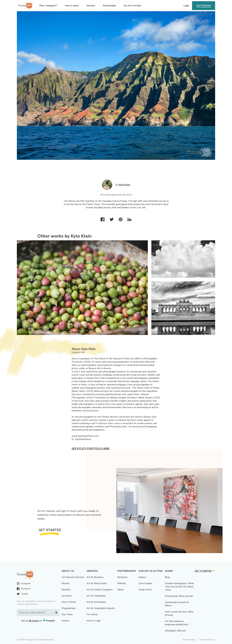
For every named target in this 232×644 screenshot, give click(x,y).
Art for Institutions (96, 602)
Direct (121, 590)
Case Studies (145, 583)
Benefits (66, 590)
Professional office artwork (179, 596)
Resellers (122, 577)
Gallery (142, 577)
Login (186, 6)
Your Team (67, 614)
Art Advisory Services (73, 577)
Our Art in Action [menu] (132, 6)
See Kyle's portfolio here (91, 449)
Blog (167, 577)
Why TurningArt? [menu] (48, 6)
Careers (66, 621)
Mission (65, 583)
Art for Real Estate (97, 583)
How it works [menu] (72, 6)
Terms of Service (207, 640)
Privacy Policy (189, 640)
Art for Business (95, 577)
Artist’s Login (94, 621)
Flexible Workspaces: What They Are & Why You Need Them (179, 587)
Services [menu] (91, 6)
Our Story (67, 596)
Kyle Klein (125, 185)
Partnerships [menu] (109, 6)
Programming (68, 608)
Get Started (204, 5)
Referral (122, 583)
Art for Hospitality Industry (101, 608)
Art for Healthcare (96, 596)
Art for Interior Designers (100, 590)
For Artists (92, 614)
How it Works (69, 602)
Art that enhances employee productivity (177, 623)
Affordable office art (175, 631)
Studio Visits (145, 590)
